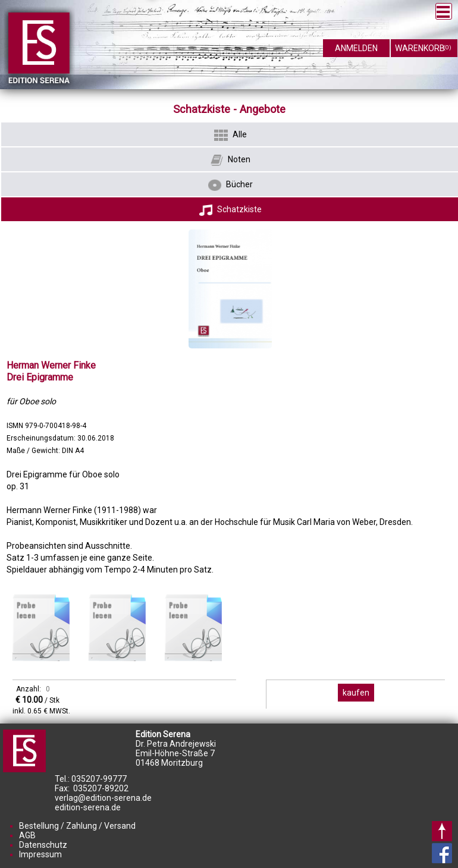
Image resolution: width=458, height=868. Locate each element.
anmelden (356, 48)
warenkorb (423, 46)
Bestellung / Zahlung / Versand (77, 826)
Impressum (40, 854)
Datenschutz (43, 845)
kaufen (356, 693)
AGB (27, 835)
